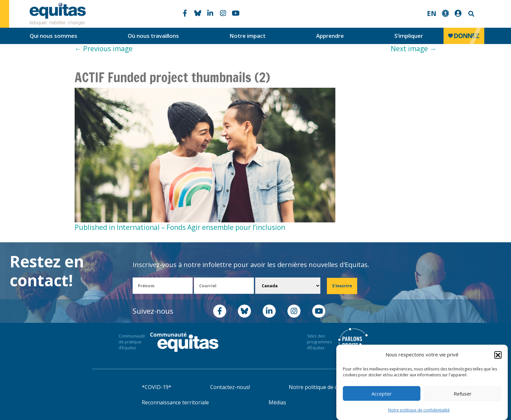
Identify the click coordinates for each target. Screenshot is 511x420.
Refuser (463, 394)
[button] (498, 355)
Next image (414, 49)
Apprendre (330, 36)
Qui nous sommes (53, 36)
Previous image (104, 49)
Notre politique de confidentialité (419, 410)
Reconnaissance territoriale (175, 402)
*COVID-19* (157, 387)
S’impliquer (409, 36)
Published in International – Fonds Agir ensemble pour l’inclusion (180, 227)
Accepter (382, 394)
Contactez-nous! (230, 387)
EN (432, 13)
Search (471, 14)
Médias (277, 402)
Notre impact (248, 36)
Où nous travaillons (153, 36)
